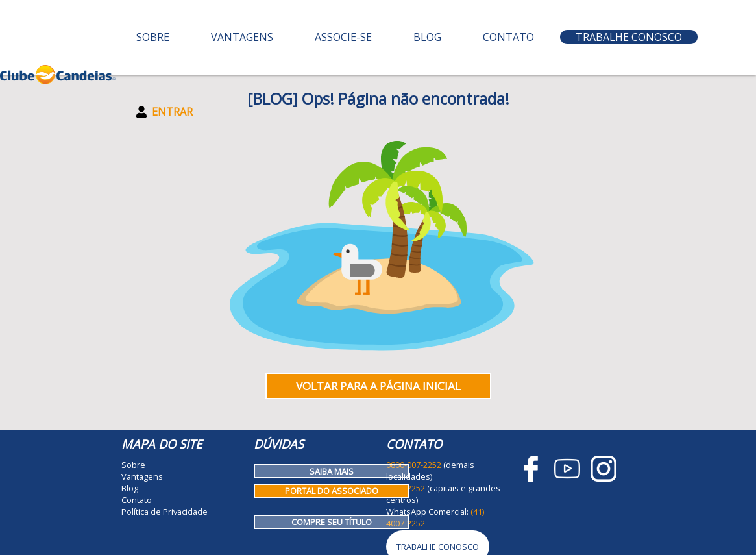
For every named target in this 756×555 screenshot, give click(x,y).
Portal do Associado (332, 491)
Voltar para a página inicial (378, 386)
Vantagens (242, 37)
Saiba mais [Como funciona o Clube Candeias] (332, 471)
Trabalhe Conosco (629, 37)
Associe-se (343, 37)
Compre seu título (332, 522)
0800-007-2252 (414, 465)
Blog (427, 37)
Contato (508, 37)
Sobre (153, 37)
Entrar (165, 112)
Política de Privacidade (165, 512)
